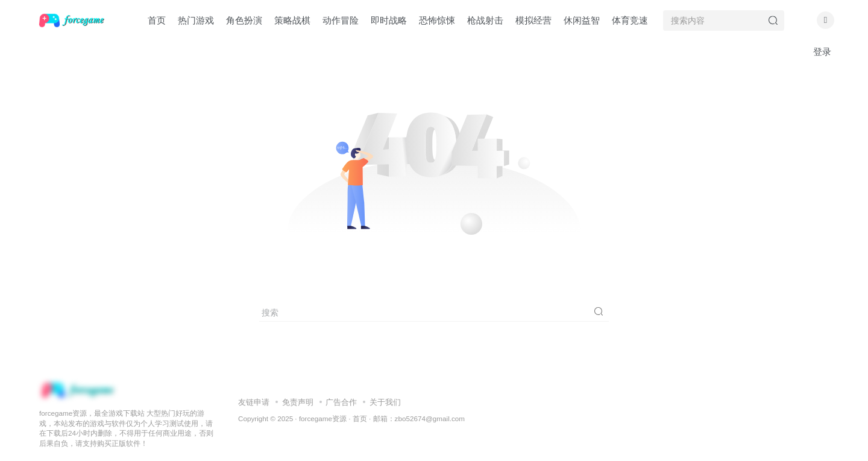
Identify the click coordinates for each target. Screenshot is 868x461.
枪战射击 (485, 20)
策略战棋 (292, 20)
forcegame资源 (323, 418)
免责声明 (298, 402)
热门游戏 (196, 20)
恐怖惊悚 (437, 20)
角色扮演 (244, 20)
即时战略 (389, 20)
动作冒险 (341, 20)
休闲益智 (582, 20)
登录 (822, 52)
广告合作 (341, 402)
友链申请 (254, 402)
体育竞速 (630, 20)
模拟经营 (533, 20)
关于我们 (385, 402)
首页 (157, 20)
